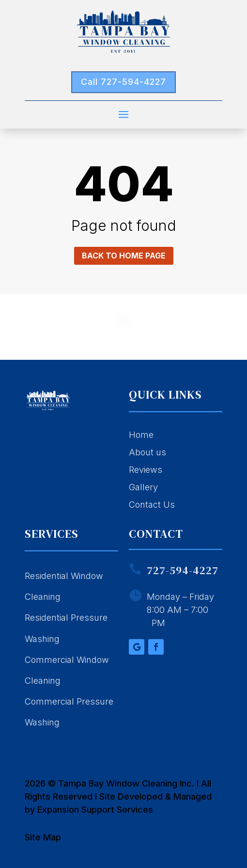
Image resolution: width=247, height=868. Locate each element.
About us (147, 452)
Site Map (43, 837)
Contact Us (152, 505)
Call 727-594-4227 (123, 82)
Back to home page (124, 256)
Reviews (146, 470)
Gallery (143, 487)
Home (141, 435)
